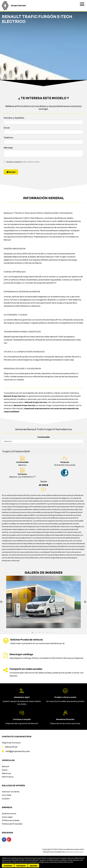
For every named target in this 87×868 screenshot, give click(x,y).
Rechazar (21, 866)
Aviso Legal (7, 817)
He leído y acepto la (23, 162)
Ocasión (6, 799)
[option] (43, 602)
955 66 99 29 (11, 747)
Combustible (43, 437)
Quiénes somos (9, 813)
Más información (66, 862)
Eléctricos (6, 773)
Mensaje (8, 148)
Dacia (5, 770)
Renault (5, 766)
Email (7, 128)
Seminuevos (8, 777)
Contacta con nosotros (17, 736)
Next (85, 602)
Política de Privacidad (31, 162)
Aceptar (8, 866)
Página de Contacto (11, 743)
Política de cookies (11, 820)
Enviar (11, 172)
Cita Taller (7, 795)
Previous (1, 602)
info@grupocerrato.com (18, 751)
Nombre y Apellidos (14, 118)
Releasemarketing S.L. (75, 852)
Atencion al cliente (11, 792)
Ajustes (33, 866)
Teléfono (8, 137)
